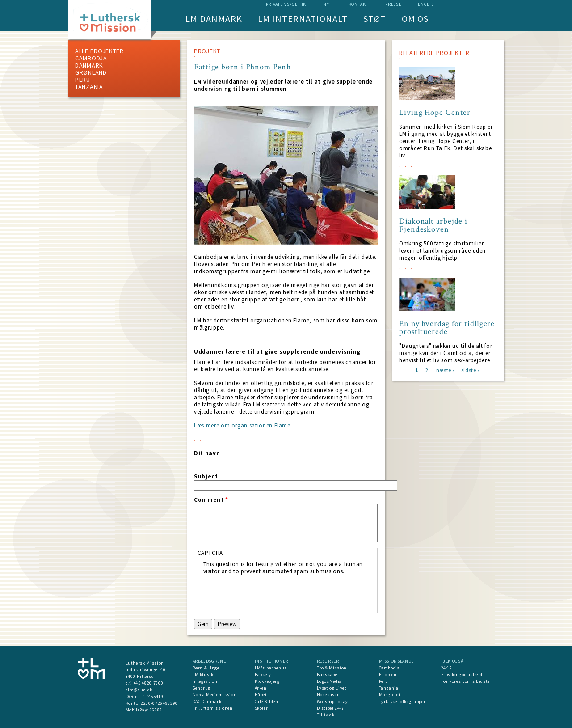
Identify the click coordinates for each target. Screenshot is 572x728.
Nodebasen (328, 695)
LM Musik (203, 675)
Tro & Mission (332, 668)
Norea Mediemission (215, 695)
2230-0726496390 (159, 703)
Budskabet (328, 675)
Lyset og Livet (332, 688)
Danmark (89, 65)
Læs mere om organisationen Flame (242, 425)
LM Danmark (214, 19)
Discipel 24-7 (330, 708)
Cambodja (91, 58)
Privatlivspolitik (286, 4)
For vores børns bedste (465, 681)
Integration (205, 681)
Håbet (261, 695)
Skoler (261, 708)
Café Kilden (267, 701)
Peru (83, 80)
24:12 (447, 668)
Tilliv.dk (326, 715)
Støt (375, 19)
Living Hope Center (435, 113)
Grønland (91, 72)
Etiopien (388, 675)
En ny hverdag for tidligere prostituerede (447, 328)
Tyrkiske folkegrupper (402, 701)
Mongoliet (390, 695)
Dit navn (207, 453)
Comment (211, 500)
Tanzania (89, 87)
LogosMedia (330, 681)
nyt (327, 4)
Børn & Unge (206, 668)
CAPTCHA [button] (210, 553)
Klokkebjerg (267, 681)
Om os (415, 19)
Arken (261, 688)
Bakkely (263, 675)
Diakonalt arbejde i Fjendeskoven (433, 225)
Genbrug (202, 688)
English (427, 4)
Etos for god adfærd (462, 675)
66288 (156, 710)
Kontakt (359, 4)
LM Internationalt (303, 19)
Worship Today (332, 701)
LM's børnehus (271, 668)
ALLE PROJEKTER (99, 51)
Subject (206, 477)
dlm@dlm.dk (139, 690)
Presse (393, 4)
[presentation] (271, 593)
